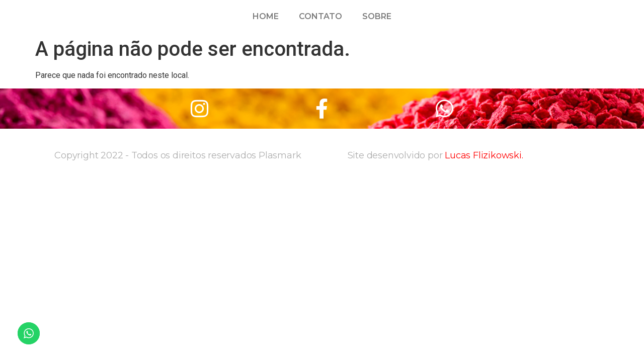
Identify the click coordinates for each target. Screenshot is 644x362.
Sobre (377, 16)
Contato (320, 16)
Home (266, 16)
